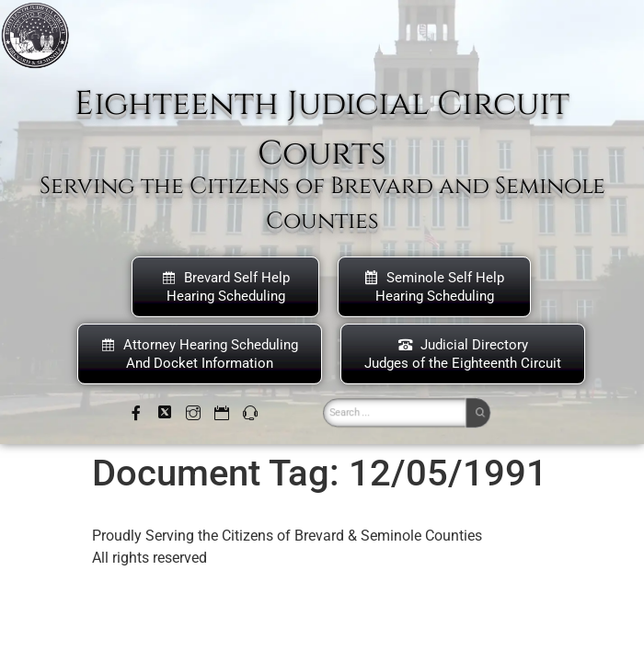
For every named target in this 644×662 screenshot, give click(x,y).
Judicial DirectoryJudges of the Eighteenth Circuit (463, 354)
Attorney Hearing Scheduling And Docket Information (200, 354)
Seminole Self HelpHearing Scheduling (434, 287)
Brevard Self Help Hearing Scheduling (226, 287)
